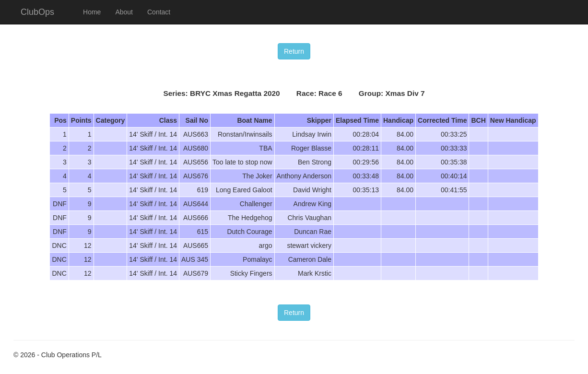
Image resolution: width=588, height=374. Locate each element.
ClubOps (37, 12)
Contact (159, 12)
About (124, 12)
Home (92, 12)
